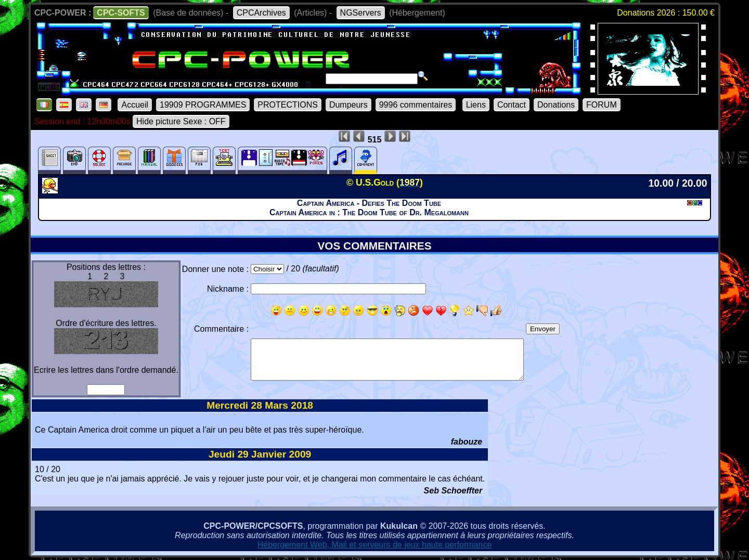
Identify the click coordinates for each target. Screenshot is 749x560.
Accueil (135, 105)
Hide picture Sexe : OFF (181, 121)
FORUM (602, 105)
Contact (512, 105)
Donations (556, 105)
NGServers (361, 13)
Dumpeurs (348, 105)
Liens (476, 105)
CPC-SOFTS (121, 13)
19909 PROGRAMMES (203, 105)
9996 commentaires (416, 105)
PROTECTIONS (288, 105)
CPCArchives (261, 13)
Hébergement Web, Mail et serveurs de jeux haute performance (375, 545)
